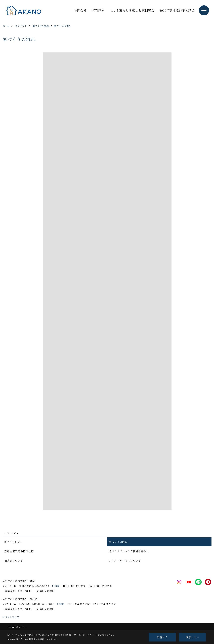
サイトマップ (12, 617)
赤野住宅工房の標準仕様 (19, 551)
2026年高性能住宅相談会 (177, 10)
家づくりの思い (14, 542)
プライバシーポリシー (85, 635)
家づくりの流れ (118, 542)
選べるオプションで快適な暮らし (129, 551)
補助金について (14, 560)
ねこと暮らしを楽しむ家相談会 (132, 10)
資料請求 (98, 10)
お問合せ (80, 10)
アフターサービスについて (125, 560)
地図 (57, 586)
